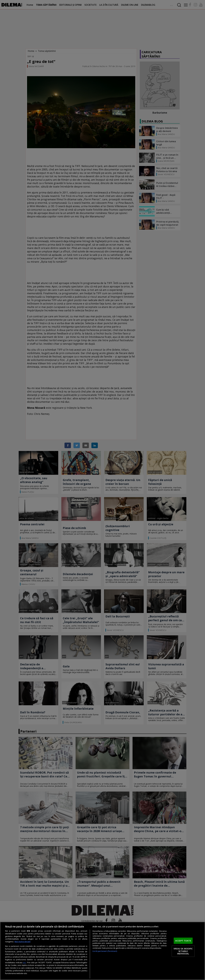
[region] (102, 951)
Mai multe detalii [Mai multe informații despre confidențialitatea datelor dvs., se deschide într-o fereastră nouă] (22, 942)
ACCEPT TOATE (183, 941)
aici (24, 962)
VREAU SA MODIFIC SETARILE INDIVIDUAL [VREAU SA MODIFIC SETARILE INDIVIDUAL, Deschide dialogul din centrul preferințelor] (183, 951)
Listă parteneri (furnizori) (105, 951)
